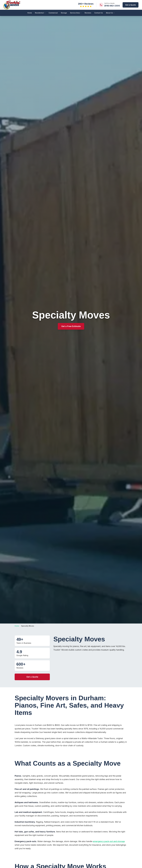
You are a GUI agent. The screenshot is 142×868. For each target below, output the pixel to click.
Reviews (88, 13)
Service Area (76, 13)
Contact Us (99, 13)
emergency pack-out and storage (109, 841)
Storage (64, 13)
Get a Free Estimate (71, 326)
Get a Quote (131, 5)
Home (30, 13)
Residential (40, 13)
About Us (110, 13)
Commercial (53, 13)
